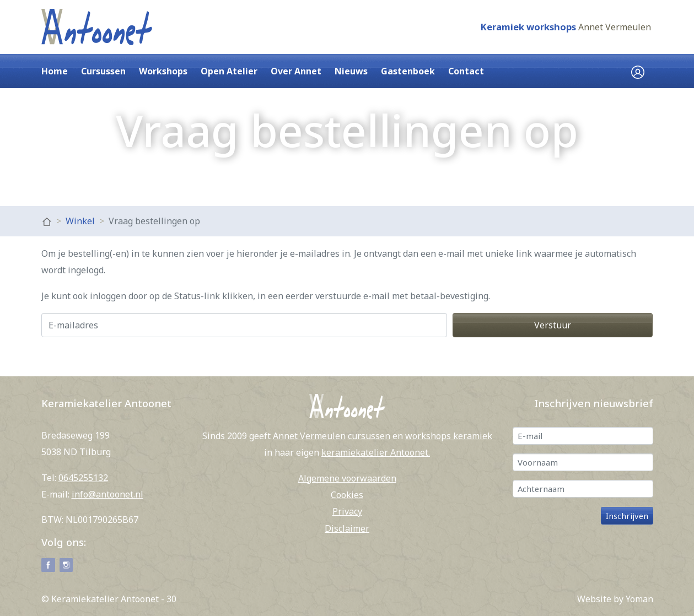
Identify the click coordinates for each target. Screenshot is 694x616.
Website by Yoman (615, 599)
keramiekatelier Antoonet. (376, 452)
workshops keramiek (449, 436)
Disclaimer (347, 528)
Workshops (163, 71)
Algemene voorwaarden (347, 478)
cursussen (369, 436)
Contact (466, 71)
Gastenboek (408, 71)
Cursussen (103, 71)
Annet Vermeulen (615, 27)
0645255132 (83, 478)
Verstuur (553, 325)
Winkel (80, 221)
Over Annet (296, 71)
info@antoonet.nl (107, 494)
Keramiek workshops (528, 27)
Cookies (347, 495)
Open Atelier (229, 71)
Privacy (347, 511)
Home (55, 71)
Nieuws (351, 71)
